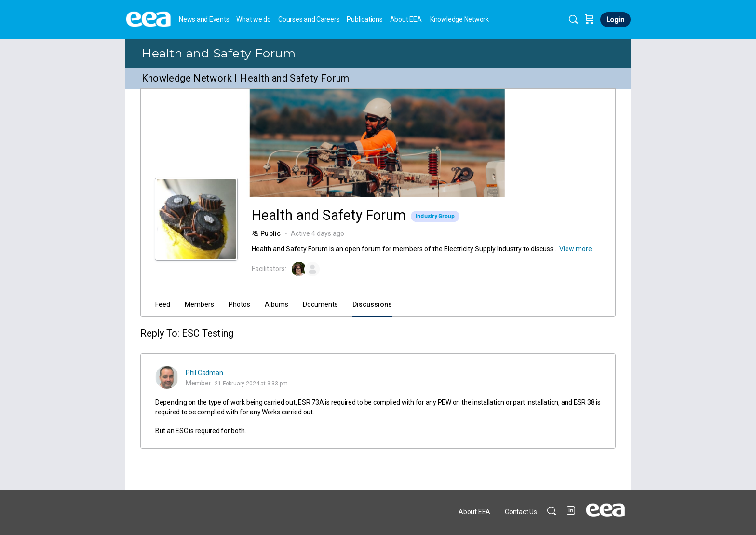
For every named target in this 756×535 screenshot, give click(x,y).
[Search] (573, 19)
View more (576, 249)
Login (615, 20)
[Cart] (589, 19)
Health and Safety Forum (219, 53)
